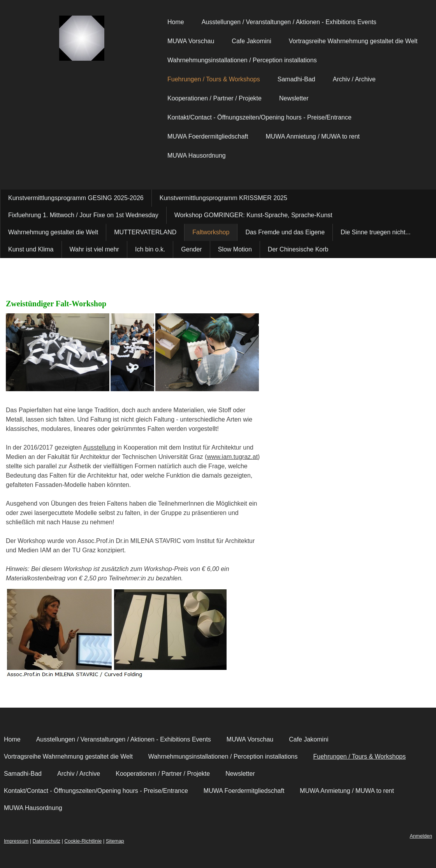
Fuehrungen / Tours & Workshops (214, 79)
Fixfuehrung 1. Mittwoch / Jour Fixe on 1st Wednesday (83, 215)
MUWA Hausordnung (197, 156)
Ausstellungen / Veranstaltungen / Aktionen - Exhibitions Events (289, 22)
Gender (191, 249)
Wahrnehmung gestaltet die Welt (53, 232)
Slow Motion (235, 249)
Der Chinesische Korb (298, 249)
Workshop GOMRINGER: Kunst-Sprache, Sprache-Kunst (253, 215)
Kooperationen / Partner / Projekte (214, 98)
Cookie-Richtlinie (83, 841)
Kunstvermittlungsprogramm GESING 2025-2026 (76, 198)
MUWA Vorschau (191, 41)
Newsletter (294, 98)
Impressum (16, 841)
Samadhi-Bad (296, 79)
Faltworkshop (211, 232)
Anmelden (421, 836)
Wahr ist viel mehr (94, 249)
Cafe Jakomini (251, 41)
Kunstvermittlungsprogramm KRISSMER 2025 (223, 198)
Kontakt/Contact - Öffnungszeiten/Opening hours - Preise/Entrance (259, 117)
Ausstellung (99, 447)
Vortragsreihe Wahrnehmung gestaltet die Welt (353, 41)
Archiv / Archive (354, 79)
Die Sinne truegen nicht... (376, 232)
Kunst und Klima (31, 249)
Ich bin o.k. (150, 249)
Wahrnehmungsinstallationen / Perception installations (242, 60)
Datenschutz (47, 841)
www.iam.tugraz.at (232, 457)
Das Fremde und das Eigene (285, 232)
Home (176, 22)
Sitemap (115, 841)
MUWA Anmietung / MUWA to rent (313, 136)
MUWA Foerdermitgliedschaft (208, 136)
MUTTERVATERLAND (145, 232)
